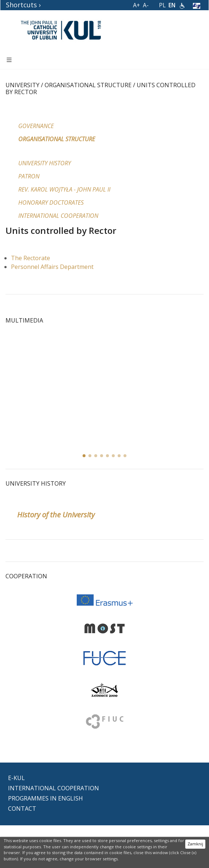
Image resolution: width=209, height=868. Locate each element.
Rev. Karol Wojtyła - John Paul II (64, 189)
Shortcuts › (23, 5)
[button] (90, 456)
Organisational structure (88, 85)
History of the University (56, 515)
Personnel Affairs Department (52, 267)
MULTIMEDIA (24, 320)
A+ (136, 5)
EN (172, 5)
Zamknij (195, 844)
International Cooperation (58, 216)
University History (45, 163)
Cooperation (26, 576)
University (22, 85)
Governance (36, 126)
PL (162, 5)
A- (146, 5)
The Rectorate (31, 258)
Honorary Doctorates (51, 202)
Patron (29, 176)
